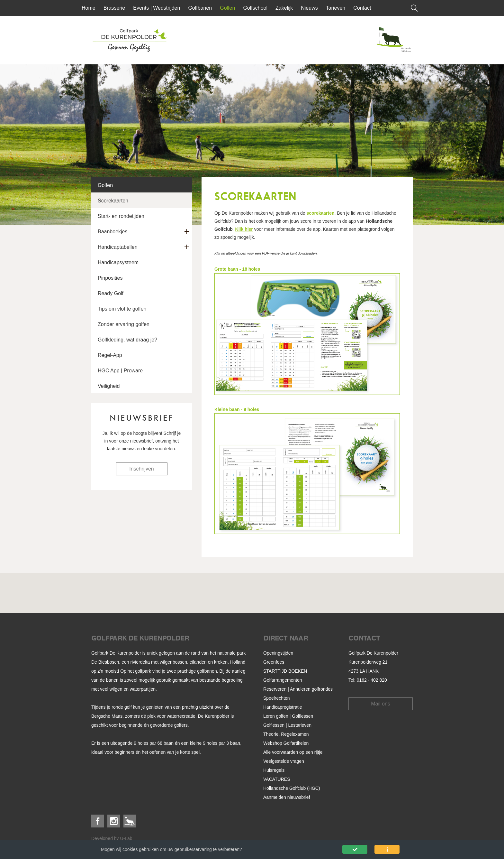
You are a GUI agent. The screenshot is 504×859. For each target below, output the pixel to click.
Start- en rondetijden (121, 216)
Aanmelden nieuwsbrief (287, 797)
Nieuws (309, 8)
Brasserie (114, 8)
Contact (362, 8)
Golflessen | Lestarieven (287, 725)
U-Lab (126, 838)
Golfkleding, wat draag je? (127, 340)
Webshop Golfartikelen (286, 743)
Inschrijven (141, 469)
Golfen (227, 8)
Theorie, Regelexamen (286, 734)
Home (89, 8)
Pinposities (110, 278)
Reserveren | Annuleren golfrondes (298, 689)
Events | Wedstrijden (157, 8)
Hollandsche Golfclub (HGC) (292, 788)
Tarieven (336, 8)
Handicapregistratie (283, 707)
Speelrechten (277, 698)
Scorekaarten (113, 201)
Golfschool (255, 8)
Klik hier (244, 229)
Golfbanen (200, 8)
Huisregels (274, 770)
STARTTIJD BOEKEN (285, 671)
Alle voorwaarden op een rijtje (293, 752)
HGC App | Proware (120, 371)
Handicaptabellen (118, 247)
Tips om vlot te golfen (122, 309)
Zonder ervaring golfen (124, 324)
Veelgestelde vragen (284, 761)
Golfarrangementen (283, 680)
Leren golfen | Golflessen (288, 716)
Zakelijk (284, 8)
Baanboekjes (113, 232)
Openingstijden (278, 653)
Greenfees (274, 662)
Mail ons (381, 704)
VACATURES (277, 779)
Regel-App (110, 355)
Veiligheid (109, 386)
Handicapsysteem (118, 262)
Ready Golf (111, 293)
